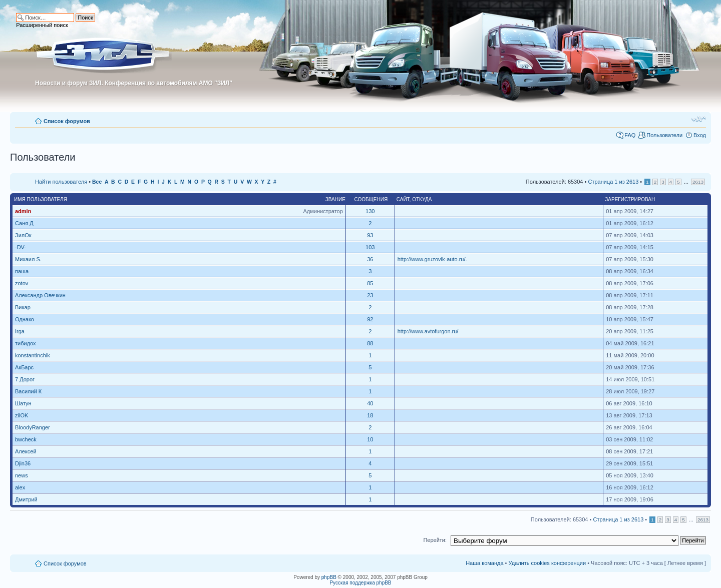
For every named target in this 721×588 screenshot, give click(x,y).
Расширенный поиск (42, 25)
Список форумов (67, 121)
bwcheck (26, 439)
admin (23, 211)
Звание (335, 199)
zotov (22, 283)
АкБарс (24, 367)
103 (370, 247)
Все (97, 182)
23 (370, 295)
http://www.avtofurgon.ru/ (428, 331)
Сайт (403, 199)
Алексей (26, 451)
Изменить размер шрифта (699, 119)
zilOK (22, 415)
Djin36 (23, 463)
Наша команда (484, 563)
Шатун (23, 403)
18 (370, 415)
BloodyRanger (33, 427)
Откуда (422, 199)
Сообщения (371, 199)
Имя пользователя (41, 199)
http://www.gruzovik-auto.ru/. (432, 259)
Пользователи (664, 135)
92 (370, 319)
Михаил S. (28, 259)
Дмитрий (26, 499)
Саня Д (24, 223)
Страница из (613, 182)
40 (370, 403)
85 (370, 283)
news (22, 475)
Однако (25, 319)
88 (370, 343)
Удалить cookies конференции (548, 563)
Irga (20, 331)
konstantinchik (33, 355)
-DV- (21, 247)
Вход (700, 135)
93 (370, 235)
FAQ (630, 135)
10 (370, 439)
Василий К (28, 391)
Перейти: (435, 540)
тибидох (26, 343)
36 (370, 259)
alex (20, 487)
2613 (698, 182)
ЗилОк (23, 235)
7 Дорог (25, 379)
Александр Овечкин (40, 295)
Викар (23, 307)
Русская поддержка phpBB (360, 583)
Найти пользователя (61, 182)
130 (370, 211)
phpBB (329, 577)
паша (22, 271)
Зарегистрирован (630, 199)
